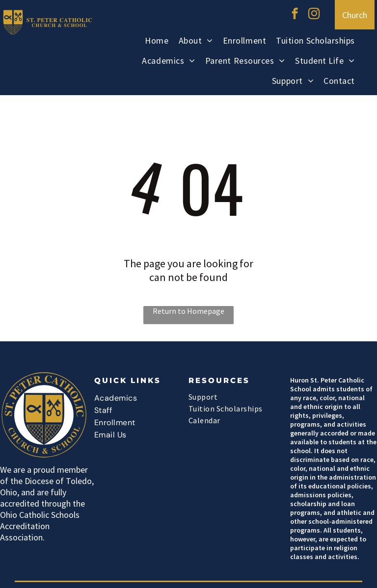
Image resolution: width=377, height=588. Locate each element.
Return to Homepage (188, 311)
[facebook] (295, 15)
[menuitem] (157, 42)
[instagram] (314, 15)
